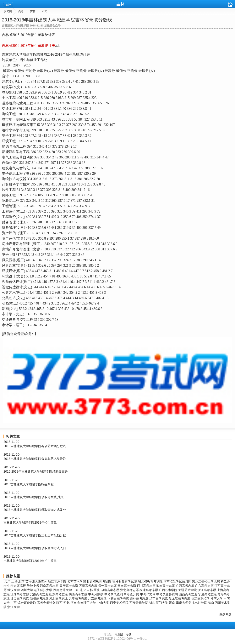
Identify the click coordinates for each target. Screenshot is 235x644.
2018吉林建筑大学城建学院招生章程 (29, 484)
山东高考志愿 (58, 594)
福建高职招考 (200, 598)
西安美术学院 (119, 603)
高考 (21, 11)
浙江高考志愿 (207, 590)
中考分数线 (96, 594)
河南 (74, 603)
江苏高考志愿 (20, 594)
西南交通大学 (63, 590)
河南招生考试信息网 (177, 581)
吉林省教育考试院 (125, 581)
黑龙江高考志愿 (179, 598)
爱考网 (8, 11)
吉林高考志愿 (139, 598)
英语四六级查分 (36, 581)
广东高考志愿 (204, 586)
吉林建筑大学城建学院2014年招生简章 (30, 561)
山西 (14, 603)
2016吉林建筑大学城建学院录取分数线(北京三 (35, 497)
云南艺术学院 (77, 581)
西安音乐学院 (139, 603)
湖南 (172, 603)
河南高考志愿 (49, 586)
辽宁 (83, 590)
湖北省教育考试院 (150, 581)
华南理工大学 (87, 603)
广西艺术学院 (168, 590)
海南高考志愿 (166, 586)
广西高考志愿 (185, 586)
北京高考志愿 (97, 598)
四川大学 (27, 590)
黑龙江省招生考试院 (206, 581)
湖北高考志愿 (129, 590)
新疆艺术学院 (188, 590)
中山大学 (103, 603)
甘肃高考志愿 (20, 598)
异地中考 (33, 586)
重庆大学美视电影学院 (191, 603)
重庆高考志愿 (69, 586)
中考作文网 (148, 594)
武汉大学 (14, 590)
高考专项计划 (46, 603)
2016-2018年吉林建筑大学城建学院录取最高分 (36, 472)
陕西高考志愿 (78, 594)
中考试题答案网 (167, 594)
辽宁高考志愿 (159, 598)
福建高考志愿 (149, 590)
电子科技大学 (43, 590)
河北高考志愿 (58, 598)
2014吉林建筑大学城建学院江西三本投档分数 (35, 535)
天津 (7, 581)
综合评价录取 (27, 603)
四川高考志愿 (146, 586)
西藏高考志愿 (88, 586)
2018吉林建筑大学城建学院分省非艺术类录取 (35, 459)
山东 (76, 590)
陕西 (59, 603)
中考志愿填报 (17, 586)
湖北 (152, 603)
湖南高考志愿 (110, 590)
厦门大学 (162, 603)
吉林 (120, 4)
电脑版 (119, 635)
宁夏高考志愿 (207, 594)
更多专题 (225, 614)
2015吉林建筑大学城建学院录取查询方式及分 (35, 510)
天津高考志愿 (78, 598)
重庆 (97, 590)
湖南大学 (217, 598)
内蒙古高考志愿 (118, 598)
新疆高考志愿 (39, 598)
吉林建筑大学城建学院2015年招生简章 (30, 523)
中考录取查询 (114, 594)
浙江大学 (14, 607)
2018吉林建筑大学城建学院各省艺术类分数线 (35, 446)
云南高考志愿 (127, 586)
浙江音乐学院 (57, 581)
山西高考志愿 (188, 594)
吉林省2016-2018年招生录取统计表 (29, 46)
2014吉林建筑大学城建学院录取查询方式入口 (35, 548)
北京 (21, 581)
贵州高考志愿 (107, 586)
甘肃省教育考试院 (99, 581)
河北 (66, 603)
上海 (14, 581)
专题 (129, 635)
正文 (45, 11)
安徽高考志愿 (39, 594)
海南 (211, 603)
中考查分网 (131, 594)
